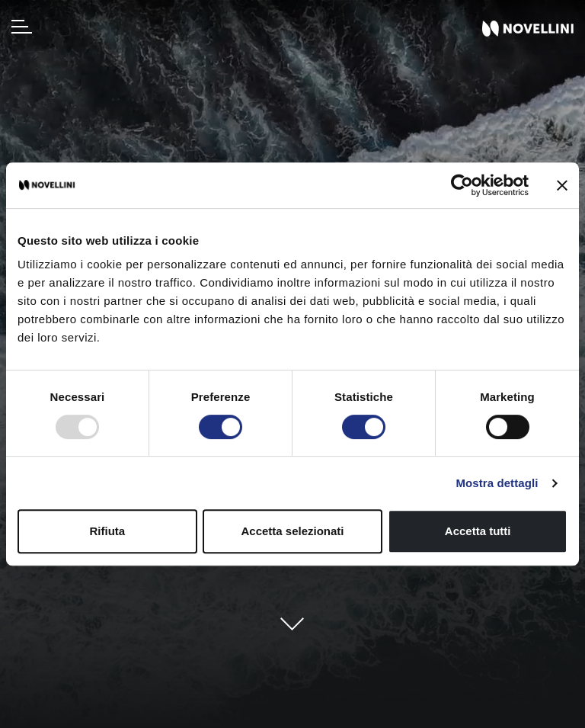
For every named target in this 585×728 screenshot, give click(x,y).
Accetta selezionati (292, 531)
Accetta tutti (478, 531)
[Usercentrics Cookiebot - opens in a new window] (462, 185)
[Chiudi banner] (562, 185)
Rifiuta (107, 531)
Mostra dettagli (497, 483)
